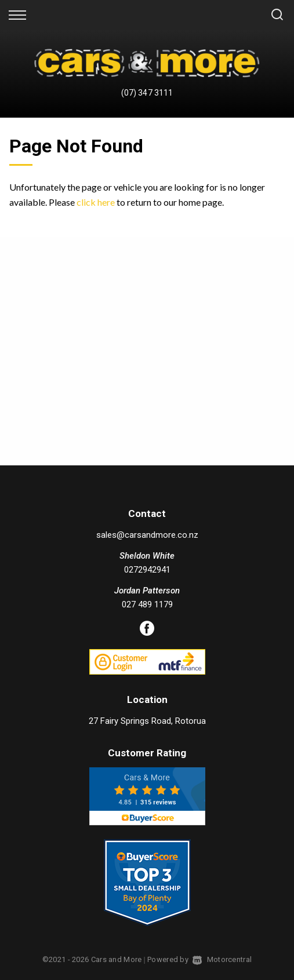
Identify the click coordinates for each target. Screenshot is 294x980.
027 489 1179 (147, 604)
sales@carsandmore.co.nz (147, 535)
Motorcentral (222, 959)
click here (96, 202)
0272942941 (147, 570)
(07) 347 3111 (147, 93)
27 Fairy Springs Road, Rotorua (147, 721)
